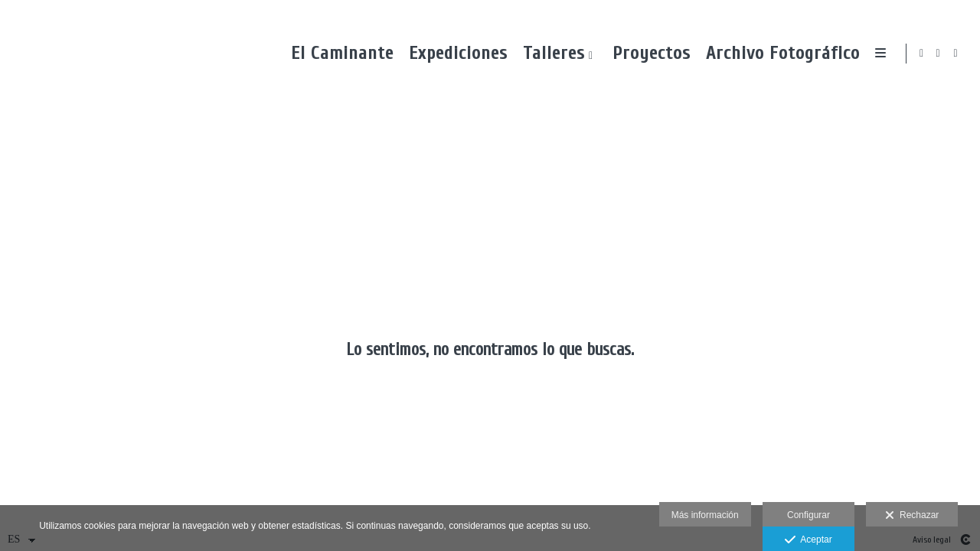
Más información (705, 515)
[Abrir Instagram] (956, 54)
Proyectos (648, 54)
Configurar (808, 515)
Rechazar (912, 516)
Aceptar (808, 540)
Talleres (550, 54)
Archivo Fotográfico (779, 54)
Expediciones (454, 54)
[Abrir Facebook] (939, 54)
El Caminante (338, 54)
